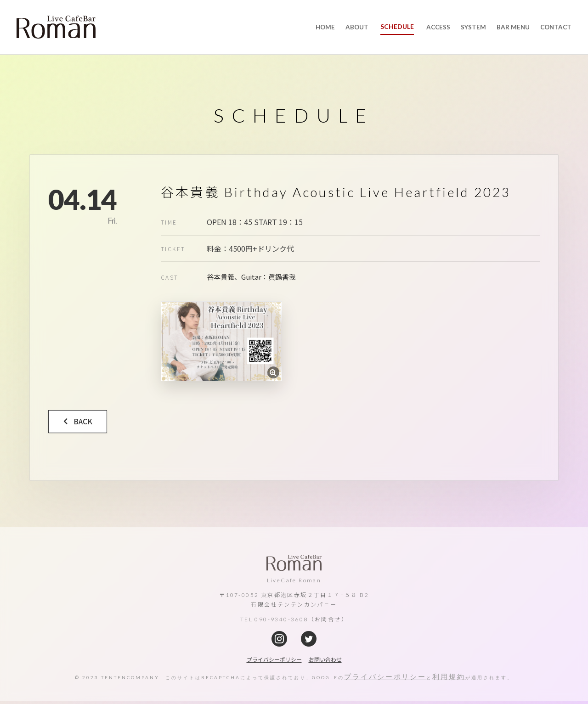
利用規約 (449, 680)
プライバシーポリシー (385, 680)
